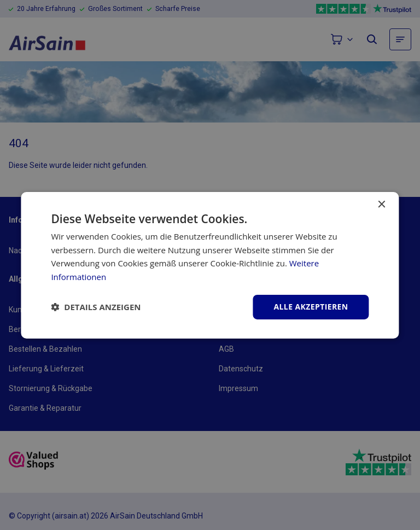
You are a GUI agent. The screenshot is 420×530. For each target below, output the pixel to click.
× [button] (381, 204)
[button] (96, 307)
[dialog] (210, 265)
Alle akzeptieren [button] (311, 307)
